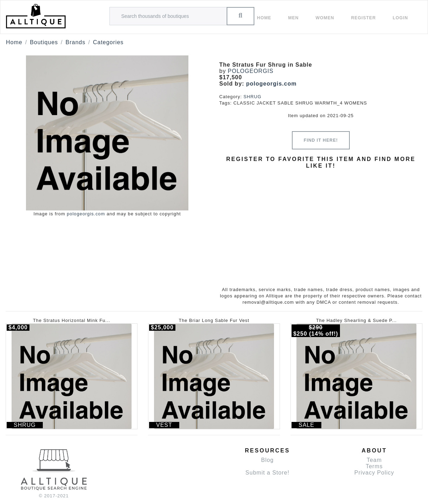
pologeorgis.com (86, 214)
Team (374, 460)
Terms (374, 466)
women (325, 18)
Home (264, 18)
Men (293, 18)
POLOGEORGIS (250, 71)
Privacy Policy (374, 473)
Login (400, 18)
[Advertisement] (321, 222)
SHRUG (252, 97)
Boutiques (44, 42)
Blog (267, 460)
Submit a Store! (267, 473)
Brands (76, 42)
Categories (108, 42)
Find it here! (321, 140)
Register (364, 18)
